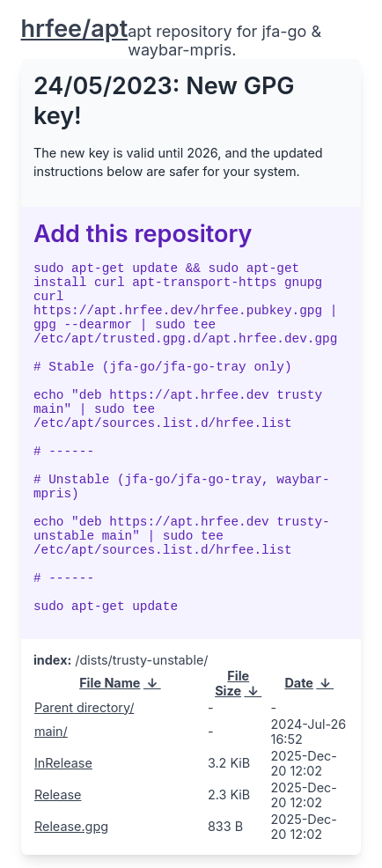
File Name (110, 683)
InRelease (63, 763)
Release (58, 794)
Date (298, 683)
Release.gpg (71, 826)
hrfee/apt (75, 29)
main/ (51, 731)
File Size (232, 683)
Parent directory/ (84, 707)
